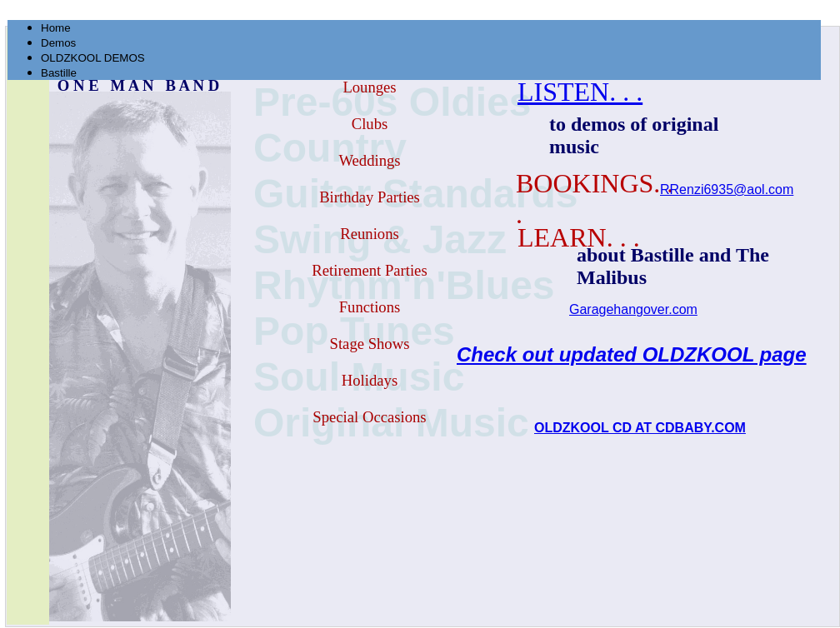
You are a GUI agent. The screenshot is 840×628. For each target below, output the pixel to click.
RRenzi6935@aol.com (727, 189)
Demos (58, 43)
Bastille (59, 73)
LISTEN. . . (580, 92)
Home (56, 28)
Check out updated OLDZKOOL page (632, 354)
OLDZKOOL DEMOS (93, 58)
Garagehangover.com (633, 309)
